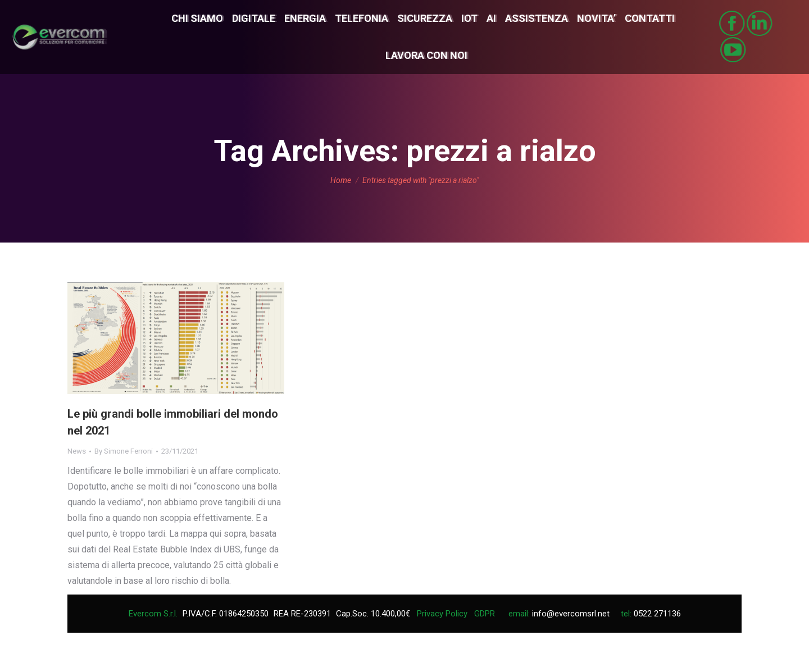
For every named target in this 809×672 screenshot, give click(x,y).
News (77, 451)
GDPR (485, 614)
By (124, 451)
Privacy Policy (442, 614)
